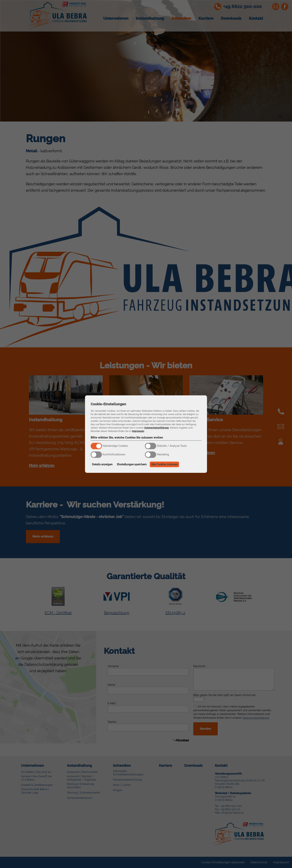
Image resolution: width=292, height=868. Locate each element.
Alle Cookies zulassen (164, 464)
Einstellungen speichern (132, 464)
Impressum (138, 431)
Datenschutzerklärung (157, 428)
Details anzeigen (102, 464)
